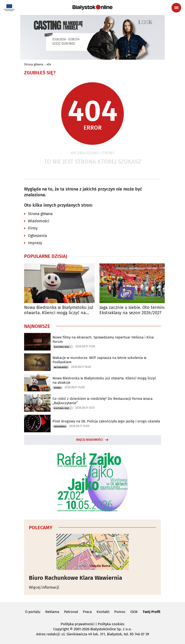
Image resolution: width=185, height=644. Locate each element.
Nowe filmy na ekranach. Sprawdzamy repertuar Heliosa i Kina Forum (103, 339)
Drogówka (60, 427)
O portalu (33, 612)
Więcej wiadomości (90, 440)
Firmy (33, 228)
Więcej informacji (44, 587)
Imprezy (35, 243)
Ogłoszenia (37, 236)
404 (49, 64)
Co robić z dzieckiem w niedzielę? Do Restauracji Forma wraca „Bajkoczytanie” (102, 401)
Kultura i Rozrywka (64, 347)
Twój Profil (151, 612)
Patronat (71, 612)
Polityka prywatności (78, 624)
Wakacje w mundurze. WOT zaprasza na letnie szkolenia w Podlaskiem (99, 360)
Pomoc (120, 612)
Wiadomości (39, 221)
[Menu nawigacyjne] (176, 8)
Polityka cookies (111, 624)
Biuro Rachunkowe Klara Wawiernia (76, 578)
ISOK (134, 612)
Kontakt (103, 612)
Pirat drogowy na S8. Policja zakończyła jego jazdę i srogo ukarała (106, 421)
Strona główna (34, 64)
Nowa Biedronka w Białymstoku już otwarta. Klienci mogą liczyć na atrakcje (59, 310)
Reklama (52, 612)
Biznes (58, 388)
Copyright (61, 629)
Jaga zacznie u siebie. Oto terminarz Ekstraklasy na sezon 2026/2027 (135, 310)
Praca (87, 612)
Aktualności (61, 367)
